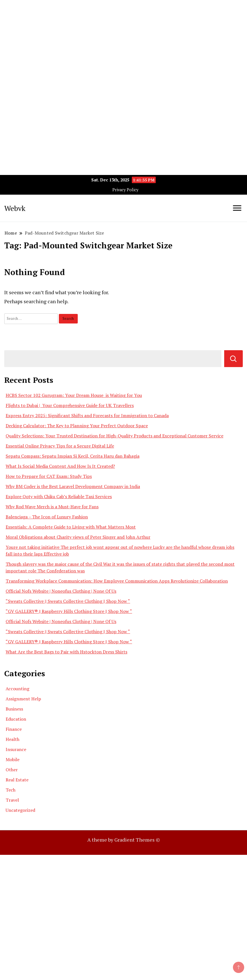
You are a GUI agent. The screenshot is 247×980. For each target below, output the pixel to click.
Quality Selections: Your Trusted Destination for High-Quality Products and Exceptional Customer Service (114, 436)
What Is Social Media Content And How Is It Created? (60, 466)
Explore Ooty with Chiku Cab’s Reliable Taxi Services (59, 496)
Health (13, 739)
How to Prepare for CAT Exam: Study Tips (49, 476)
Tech (11, 790)
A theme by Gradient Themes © (124, 840)
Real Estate (17, 780)
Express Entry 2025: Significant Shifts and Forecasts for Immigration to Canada (87, 415)
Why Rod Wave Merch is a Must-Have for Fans (52, 507)
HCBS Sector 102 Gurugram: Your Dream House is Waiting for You (74, 395)
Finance (14, 729)
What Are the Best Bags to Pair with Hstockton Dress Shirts (66, 652)
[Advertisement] (124, 39)
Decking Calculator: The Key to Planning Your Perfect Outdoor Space (77, 426)
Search (233, 359)
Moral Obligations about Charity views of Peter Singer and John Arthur (78, 537)
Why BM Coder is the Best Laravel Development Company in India (73, 486)
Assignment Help (23, 699)
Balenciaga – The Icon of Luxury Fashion (47, 517)
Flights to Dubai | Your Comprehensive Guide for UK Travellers (70, 405)
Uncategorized (20, 810)
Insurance (16, 749)
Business (14, 709)
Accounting (17, 689)
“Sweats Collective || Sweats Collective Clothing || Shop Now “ (68, 601)
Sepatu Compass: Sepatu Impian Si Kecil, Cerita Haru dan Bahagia (73, 456)
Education (16, 719)
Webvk (15, 208)
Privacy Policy (125, 190)
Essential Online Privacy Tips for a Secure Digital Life (60, 446)
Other (12, 770)
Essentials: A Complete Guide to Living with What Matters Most (71, 527)
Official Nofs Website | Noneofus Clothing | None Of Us (61, 591)
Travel (12, 800)
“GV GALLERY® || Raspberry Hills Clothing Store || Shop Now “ (69, 611)
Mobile (13, 759)
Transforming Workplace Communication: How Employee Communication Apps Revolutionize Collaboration (117, 581)
